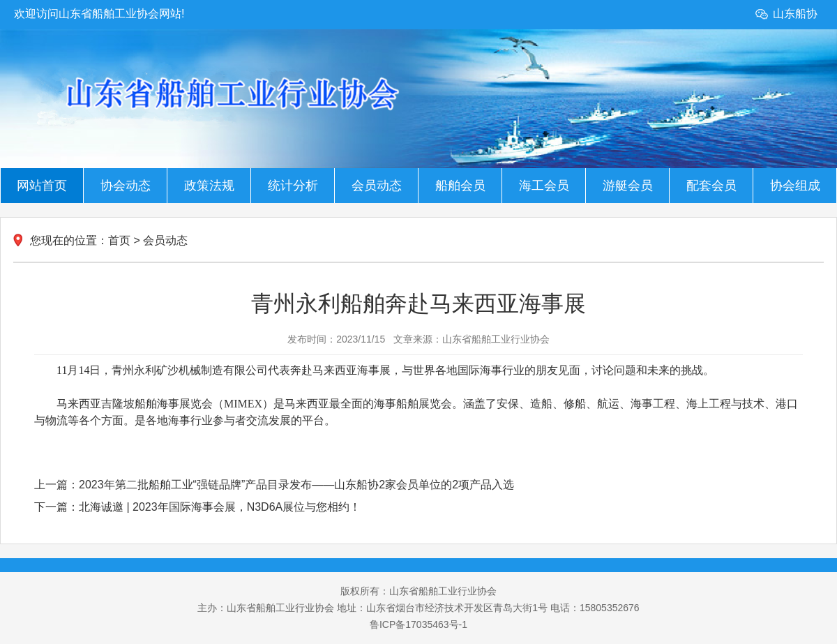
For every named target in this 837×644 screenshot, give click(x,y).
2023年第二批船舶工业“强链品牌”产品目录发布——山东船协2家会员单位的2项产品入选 (296, 485)
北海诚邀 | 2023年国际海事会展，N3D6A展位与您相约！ (220, 507)
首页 (119, 240)
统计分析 (293, 186)
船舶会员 (460, 186)
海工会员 (544, 186)
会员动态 (377, 186)
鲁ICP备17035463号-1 (418, 624)
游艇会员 (628, 186)
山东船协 (795, 14)
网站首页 (42, 186)
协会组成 (795, 186)
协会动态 (126, 186)
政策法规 (209, 186)
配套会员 (711, 186)
